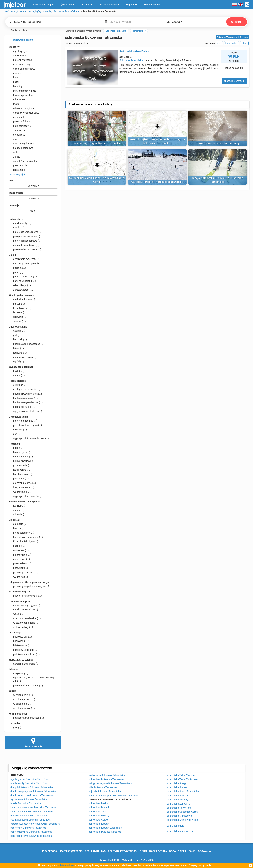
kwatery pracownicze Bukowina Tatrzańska (34, 808)
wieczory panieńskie (24, 623)
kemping (16, 86)
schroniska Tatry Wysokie (181, 775)
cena (11, 180)
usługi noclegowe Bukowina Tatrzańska (110, 783)
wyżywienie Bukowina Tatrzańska (29, 799)
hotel (14, 82)
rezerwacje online (21, 40)
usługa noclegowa (21, 148)
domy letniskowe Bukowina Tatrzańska (32, 787)
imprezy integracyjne (24, 605)
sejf (15, 434)
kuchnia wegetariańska (26, 402)
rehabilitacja (20, 285)
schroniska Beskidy (99, 803)
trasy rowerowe (21, 487)
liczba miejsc (16, 193)
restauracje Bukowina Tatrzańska (107, 775)
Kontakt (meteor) (71, 851)
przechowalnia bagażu (25, 425)
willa (13, 152)
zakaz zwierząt (21, 290)
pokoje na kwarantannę (26, 686)
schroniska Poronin (177, 796)
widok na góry (21, 695)
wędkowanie (20, 492)
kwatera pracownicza (23, 91)
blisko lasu (19, 641)
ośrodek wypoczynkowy (24, 113)
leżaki (16, 348)
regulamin (92, 851)
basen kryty (19, 452)
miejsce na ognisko (24, 357)
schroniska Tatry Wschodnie (182, 779)
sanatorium (17, 130)
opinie (244, 43)
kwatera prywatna (21, 95)
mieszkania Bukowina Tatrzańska (29, 816)
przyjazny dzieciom (24, 572)
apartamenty (20, 223)
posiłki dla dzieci (22, 407)
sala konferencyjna (23, 610)
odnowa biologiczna (22, 108)
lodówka (18, 353)
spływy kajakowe (22, 483)
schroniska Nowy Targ (179, 808)
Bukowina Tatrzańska (131, 60)
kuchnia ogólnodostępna (27, 344)
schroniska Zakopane (179, 804)
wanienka (18, 577)
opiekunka (19, 550)
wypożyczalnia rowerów (26, 496)
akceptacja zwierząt (24, 259)
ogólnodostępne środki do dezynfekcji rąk (32, 679)
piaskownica (20, 555)
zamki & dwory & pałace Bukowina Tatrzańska (113, 796)
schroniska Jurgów (177, 787)
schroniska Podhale (99, 808)
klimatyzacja (20, 308)
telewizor (18, 317)
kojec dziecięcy (21, 533)
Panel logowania (200, 851)
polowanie (19, 479)
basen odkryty (21, 457)
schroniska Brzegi (177, 783)
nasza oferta (158, 851)
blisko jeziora (20, 637)
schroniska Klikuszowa (179, 816)
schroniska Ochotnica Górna (182, 812)
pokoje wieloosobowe (25, 249)
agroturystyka (18, 51)
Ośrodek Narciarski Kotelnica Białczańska (157, 182)
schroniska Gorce (98, 820)
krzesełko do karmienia (26, 537)
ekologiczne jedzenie (25, 389)
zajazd (14, 157)
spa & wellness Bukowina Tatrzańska (30, 820)
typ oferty (14, 47)
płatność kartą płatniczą (26, 718)
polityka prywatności (123, 851)
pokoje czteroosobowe (25, 232)
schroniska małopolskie (180, 831)
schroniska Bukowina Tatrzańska (106, 779)
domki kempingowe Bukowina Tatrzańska (33, 791)
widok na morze (22, 708)
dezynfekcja (20, 673)
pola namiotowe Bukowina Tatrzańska (31, 836)
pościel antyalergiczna (25, 596)
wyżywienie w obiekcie (25, 411)
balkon (17, 304)
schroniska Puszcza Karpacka (105, 832)
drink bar (18, 385)
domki (17, 228)
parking (17, 272)
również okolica (16, 31)
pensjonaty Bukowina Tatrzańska (28, 828)
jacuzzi (17, 506)
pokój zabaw (20, 563)
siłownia (18, 514)
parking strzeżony (23, 277)
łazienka (18, 312)
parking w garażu (22, 281)
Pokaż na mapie (33, 742)
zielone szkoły (21, 627)
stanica (15, 139)
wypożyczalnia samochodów (29, 438)
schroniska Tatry (98, 812)
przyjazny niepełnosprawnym (29, 586)
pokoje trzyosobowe (24, 245)
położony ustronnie (24, 650)
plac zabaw (19, 559)
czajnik (17, 331)
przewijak (18, 568)
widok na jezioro (22, 699)
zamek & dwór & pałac (23, 161)
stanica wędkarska (21, 143)
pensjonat (16, 117)
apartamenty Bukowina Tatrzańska (29, 783)
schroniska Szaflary (178, 800)
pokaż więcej (17, 174)
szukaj (237, 22)
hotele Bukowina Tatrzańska (26, 803)
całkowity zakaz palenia (26, 263)
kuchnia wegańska (23, 398)
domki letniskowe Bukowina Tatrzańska (32, 795)
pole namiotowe (20, 126)
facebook (50, 851)
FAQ (103, 851)
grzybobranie (20, 465)
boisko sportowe (22, 461)
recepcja (18, 430)
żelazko (17, 321)
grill (15, 335)
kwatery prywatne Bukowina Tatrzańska (32, 812)
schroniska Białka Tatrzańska (183, 792)
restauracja (17, 170)
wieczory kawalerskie (25, 618)
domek (15, 73)
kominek (18, 339)
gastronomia (18, 165)
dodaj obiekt (178, 851)
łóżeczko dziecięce (23, 542)
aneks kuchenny (22, 299)
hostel (14, 78)
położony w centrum (24, 654)
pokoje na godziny (23, 421)
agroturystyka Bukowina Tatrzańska (30, 779)
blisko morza (20, 645)
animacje (18, 524)
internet (17, 268)
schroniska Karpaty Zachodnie (105, 828)
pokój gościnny (19, 121)
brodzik (17, 528)
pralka (16, 371)
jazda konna (20, 470)
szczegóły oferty (234, 81)
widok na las (20, 704)
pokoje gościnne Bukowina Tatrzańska (31, 832)
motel (14, 104)
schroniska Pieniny (99, 816)
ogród (16, 361)
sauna (16, 510)
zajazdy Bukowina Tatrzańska (105, 792)
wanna (17, 375)
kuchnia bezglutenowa (25, 394)
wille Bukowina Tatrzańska (103, 787)
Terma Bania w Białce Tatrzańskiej (218, 143)
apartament (17, 56)
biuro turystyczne (20, 60)
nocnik (17, 546)
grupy (16, 727)
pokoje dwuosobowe (24, 236)
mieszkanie (17, 100)
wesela (17, 614)
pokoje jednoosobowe (25, 241)
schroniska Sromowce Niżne (182, 820)
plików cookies (66, 865)
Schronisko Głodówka (134, 51)
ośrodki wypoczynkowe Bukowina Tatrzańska (35, 824)
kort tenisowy (20, 474)
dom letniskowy (20, 64)
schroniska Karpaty (99, 824)
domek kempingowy (22, 69)
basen (16, 448)
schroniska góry (176, 826)
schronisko (17, 135)
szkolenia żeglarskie (24, 664)
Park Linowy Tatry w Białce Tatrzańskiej (97, 143)
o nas (143, 851)
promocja (14, 205)
